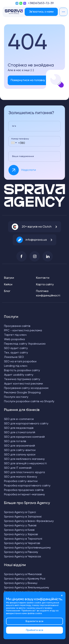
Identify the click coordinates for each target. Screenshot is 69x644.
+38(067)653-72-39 (41, 3)
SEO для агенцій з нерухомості (25, 464)
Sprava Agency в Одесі (20, 512)
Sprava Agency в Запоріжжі (23, 517)
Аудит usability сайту (19, 375)
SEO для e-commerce (19, 419)
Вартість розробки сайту (22, 370)
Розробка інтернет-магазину (24, 495)
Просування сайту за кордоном (26, 388)
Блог (7, 291)
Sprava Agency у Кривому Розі (25, 579)
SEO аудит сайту (16, 348)
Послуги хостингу (16, 397)
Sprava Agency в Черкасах (23, 557)
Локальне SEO (14, 357)
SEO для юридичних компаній (24, 437)
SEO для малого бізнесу (21, 477)
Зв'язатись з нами (41, 12)
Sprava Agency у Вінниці (21, 583)
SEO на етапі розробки (20, 362)
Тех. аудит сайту (16, 353)
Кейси (8, 285)
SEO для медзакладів (19, 428)
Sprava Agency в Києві (19, 530)
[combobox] (14, 143)
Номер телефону (20, 139)
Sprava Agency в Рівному (21, 552)
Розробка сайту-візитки (21, 481)
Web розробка (14, 339)
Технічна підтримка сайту (22, 379)
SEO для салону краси (20, 455)
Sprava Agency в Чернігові (22, 543)
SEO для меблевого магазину (24, 459)
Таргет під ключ (15, 335)
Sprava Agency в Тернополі (23, 539)
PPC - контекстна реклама (23, 331)
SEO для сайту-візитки (20, 450)
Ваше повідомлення (23, 156)
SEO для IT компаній (18, 468)
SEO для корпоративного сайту (26, 424)
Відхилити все (34, 621)
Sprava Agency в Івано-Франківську (29, 521)
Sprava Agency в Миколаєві (23, 574)
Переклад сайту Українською (25, 344)
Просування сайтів (17, 326)
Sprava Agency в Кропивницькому (27, 548)
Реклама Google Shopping (22, 393)
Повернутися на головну (28, 80)
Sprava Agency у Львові (20, 526)
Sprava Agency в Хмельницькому (27, 588)
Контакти (43, 278)
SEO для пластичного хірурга (24, 472)
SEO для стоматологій (20, 433)
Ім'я (14, 126)
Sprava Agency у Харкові (21, 534)
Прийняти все (35, 630)
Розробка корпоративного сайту (27, 486)
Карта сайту (45, 285)
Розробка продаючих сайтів (24, 490)
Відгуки (9, 278)
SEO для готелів (15, 441)
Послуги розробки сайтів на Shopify (29, 402)
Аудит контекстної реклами (23, 384)
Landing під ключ (16, 366)
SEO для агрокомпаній (20, 446)
